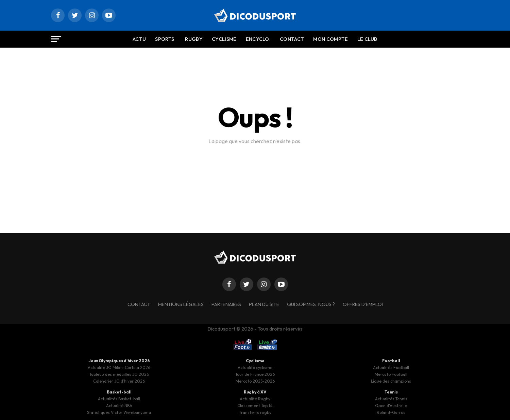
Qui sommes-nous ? (311, 304)
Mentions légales (181, 304)
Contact (292, 39)
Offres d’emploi (363, 304)
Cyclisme (224, 39)
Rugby (194, 39)
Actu (139, 39)
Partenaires (226, 304)
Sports (165, 39)
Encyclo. (258, 39)
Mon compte (330, 39)
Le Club (367, 39)
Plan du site (264, 304)
